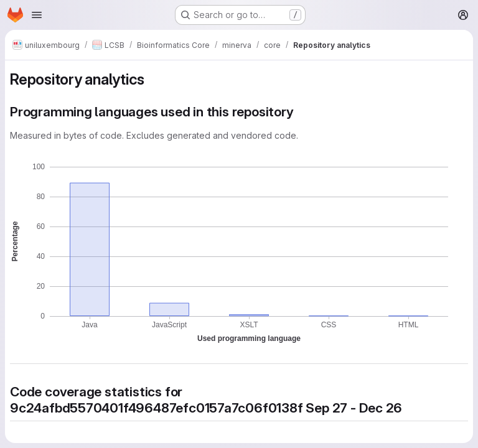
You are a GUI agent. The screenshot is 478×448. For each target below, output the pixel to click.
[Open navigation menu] (37, 15)
